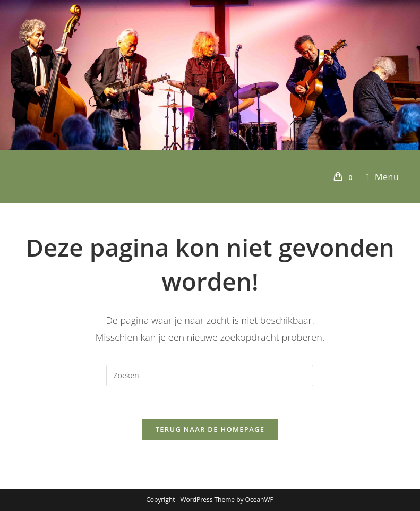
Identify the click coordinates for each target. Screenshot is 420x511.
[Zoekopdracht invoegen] (210, 376)
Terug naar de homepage (210, 429)
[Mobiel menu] (379, 177)
